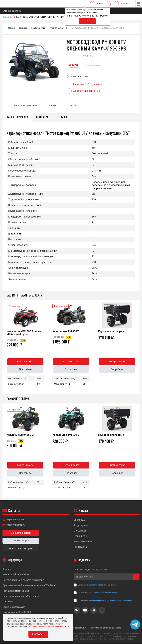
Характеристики (17, 117)
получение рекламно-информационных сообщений (111, 601)
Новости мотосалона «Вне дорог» (21, 597)
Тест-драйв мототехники (16, 591)
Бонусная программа (14, 607)
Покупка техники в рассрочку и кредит (23, 580)
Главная (11, 28)
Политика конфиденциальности (106, 628)
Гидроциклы (80, 536)
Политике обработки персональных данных (49, 627)
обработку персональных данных (103, 585)
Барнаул (93, 16)
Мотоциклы (80, 531)
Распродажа (80, 547)
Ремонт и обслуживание (16, 575)
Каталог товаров (13, 11)
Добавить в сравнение (83, 91)
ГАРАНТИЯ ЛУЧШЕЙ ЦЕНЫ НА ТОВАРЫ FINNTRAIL (41, 17)
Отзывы (63, 117)
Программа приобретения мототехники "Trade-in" (29, 586)
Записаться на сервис (21, 549)
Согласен (38, 634)
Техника (23, 28)
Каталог (7, 570)
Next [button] (136, 347)
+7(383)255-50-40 (16, 520)
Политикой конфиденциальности (104, 593)
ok (85, 21)
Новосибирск (79, 16)
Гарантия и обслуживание (85, 84)
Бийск (68, 16)
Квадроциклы (38, 28)
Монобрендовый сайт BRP (17, 613)
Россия (102, 16)
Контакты (7, 602)
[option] (34, 62)
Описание (43, 117)
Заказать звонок (21, 533)
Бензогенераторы (83, 542)
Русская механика (58, 28)
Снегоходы (79, 520)
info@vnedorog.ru (16, 525)
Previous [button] (6, 347)
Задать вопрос (21, 541)
